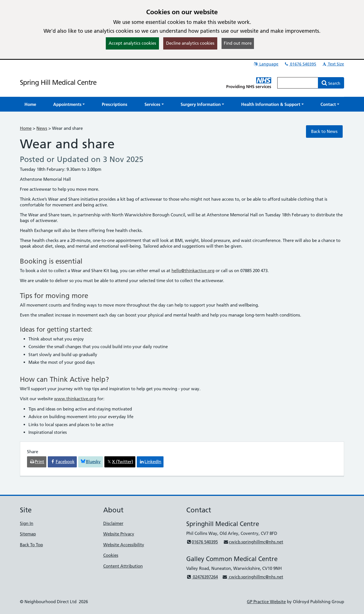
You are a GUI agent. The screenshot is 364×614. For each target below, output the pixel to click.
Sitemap (28, 534)
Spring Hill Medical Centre (58, 82)
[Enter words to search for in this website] (298, 83)
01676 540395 (300, 64)
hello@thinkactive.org (193, 271)
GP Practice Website (266, 602)
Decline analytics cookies (190, 43)
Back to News (324, 131)
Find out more (238, 43)
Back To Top (31, 545)
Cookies (111, 555)
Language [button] (266, 64)
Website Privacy (119, 534)
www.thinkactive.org (75, 399)
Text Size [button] (333, 64)
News (42, 128)
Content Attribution (123, 566)
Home (26, 128)
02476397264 (202, 577)
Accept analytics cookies (132, 43)
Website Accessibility (124, 545)
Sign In (27, 523)
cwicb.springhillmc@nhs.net (253, 542)
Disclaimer (113, 523)
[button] (69, 104)
